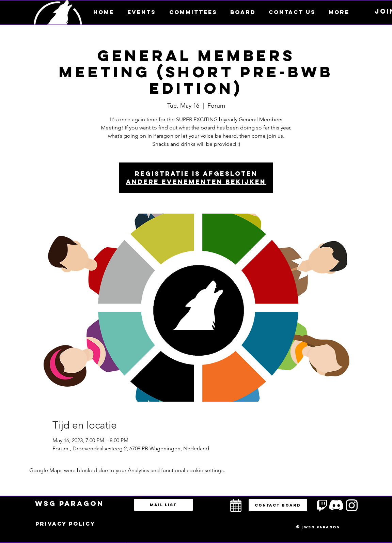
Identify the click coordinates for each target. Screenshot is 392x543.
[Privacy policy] (65, 524)
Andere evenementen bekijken (196, 182)
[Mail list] (163, 505)
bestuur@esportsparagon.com (120, 541)
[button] (339, 12)
